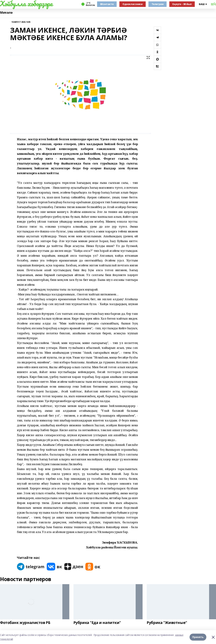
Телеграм (158, 4)
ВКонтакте (107, 4)
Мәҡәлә (6, 13)
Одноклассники (133, 4)
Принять (198, 637)
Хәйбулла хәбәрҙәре (26, 4)
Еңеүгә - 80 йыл (182, 4)
